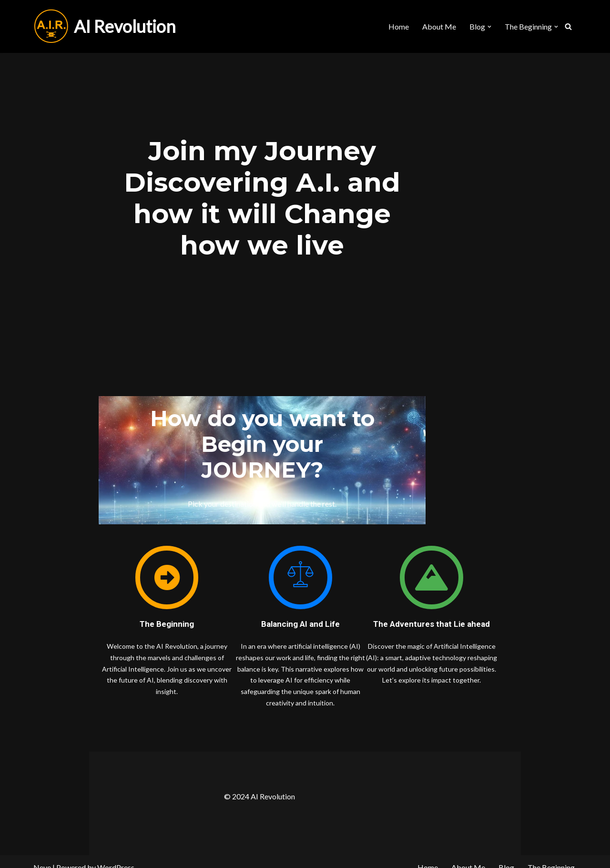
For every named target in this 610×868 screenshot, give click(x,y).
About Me (439, 26)
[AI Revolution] (105, 26)
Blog (506, 856)
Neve (42, 856)
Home (399, 26)
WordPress (116, 856)
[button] (489, 27)
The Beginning (551, 856)
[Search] (568, 26)
